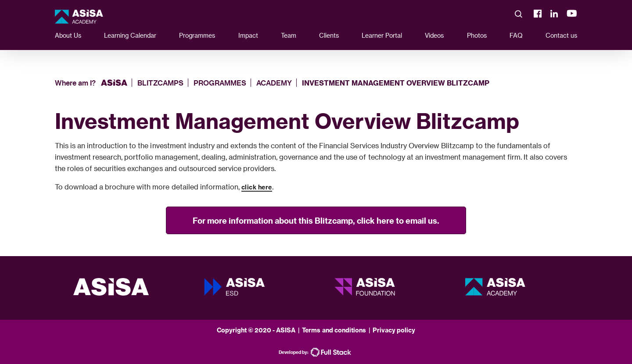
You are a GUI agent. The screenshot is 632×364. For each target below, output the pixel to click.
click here (257, 187)
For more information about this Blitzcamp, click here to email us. (316, 220)
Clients (329, 35)
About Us (68, 35)
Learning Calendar (130, 35)
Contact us (561, 35)
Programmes (197, 35)
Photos (477, 35)
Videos (434, 35)
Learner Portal (382, 35)
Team (289, 35)
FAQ (516, 35)
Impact (248, 35)
